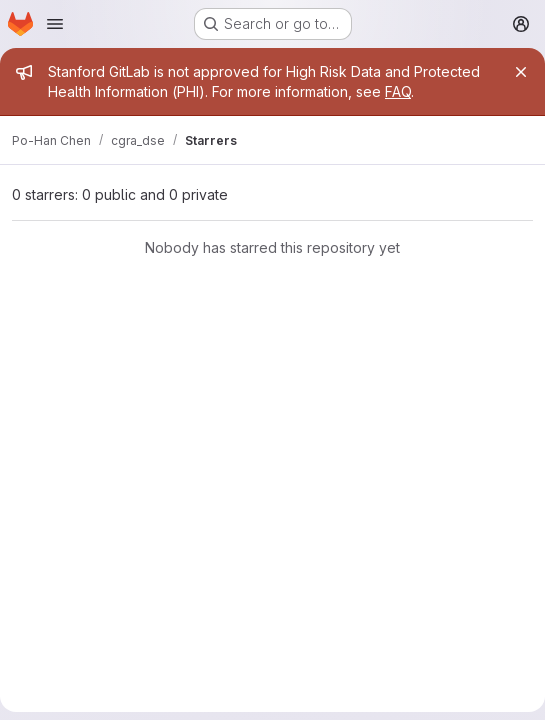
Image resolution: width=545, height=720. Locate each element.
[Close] (521, 72)
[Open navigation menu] (55, 24)
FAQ (398, 91)
